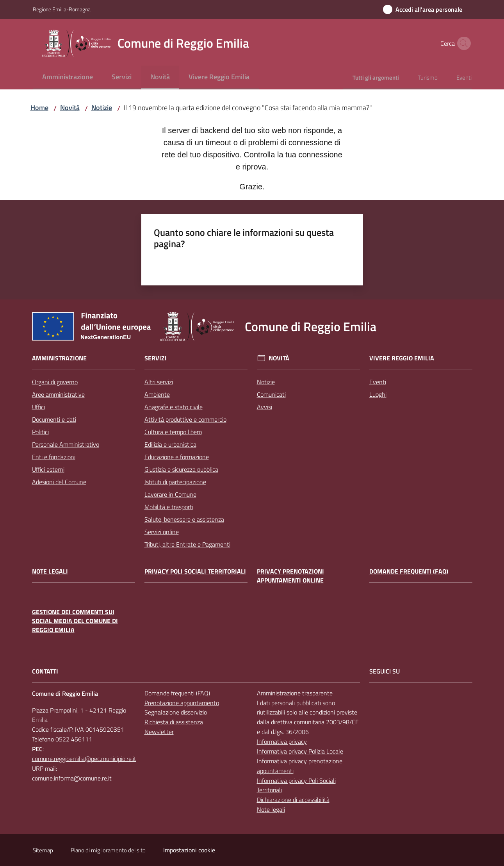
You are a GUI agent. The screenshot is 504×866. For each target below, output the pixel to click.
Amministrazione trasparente (295, 693)
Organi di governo (55, 382)
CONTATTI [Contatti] (45, 671)
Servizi (156, 358)
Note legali (50, 571)
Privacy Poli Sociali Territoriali (195, 571)
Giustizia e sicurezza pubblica (181, 469)
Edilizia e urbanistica (170, 444)
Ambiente (157, 394)
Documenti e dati (54, 419)
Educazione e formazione (177, 457)
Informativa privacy (282, 741)
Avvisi (264, 407)
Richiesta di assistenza (174, 722)
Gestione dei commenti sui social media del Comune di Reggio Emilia (75, 621)
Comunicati (271, 394)
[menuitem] (68, 78)
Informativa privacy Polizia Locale (300, 751)
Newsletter (159, 732)
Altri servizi (159, 382)
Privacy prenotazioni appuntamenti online (290, 576)
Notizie (102, 108)
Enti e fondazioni (54, 457)
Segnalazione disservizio (176, 712)
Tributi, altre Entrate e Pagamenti (187, 544)
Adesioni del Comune (59, 482)
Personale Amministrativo (66, 444)
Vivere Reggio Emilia (402, 358)
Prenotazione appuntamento (182, 703)
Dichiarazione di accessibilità (293, 800)
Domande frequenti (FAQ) (409, 571)
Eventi (378, 382)
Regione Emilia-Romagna (62, 9)
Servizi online (162, 532)
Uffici (38, 407)
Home (39, 108)
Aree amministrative (58, 394)
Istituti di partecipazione (175, 482)
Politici (40, 432)
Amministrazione (59, 358)
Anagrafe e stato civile (174, 407)
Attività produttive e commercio (185, 419)
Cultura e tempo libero (173, 432)
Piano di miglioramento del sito (108, 850)
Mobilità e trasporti (169, 507)
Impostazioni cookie (189, 850)
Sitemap (43, 850)
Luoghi (378, 394)
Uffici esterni (48, 469)
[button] (462, 43)
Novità (70, 108)
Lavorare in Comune (170, 494)
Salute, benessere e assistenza (184, 519)
